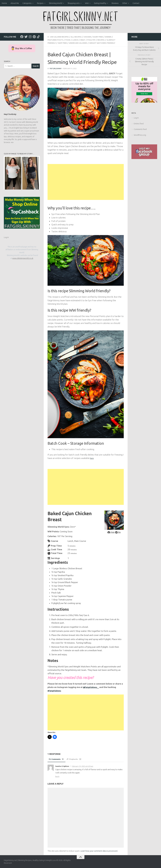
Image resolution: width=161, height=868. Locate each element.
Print (111, 532)
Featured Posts (56, 40)
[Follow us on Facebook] (22, 37)
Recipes (40, 3)
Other (125, 3)
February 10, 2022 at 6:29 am (82, 766)
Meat (85, 40)
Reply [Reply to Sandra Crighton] (57, 776)
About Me (15, 3)
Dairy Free (103, 37)
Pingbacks (76, 759)
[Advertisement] (86, 182)
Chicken (91, 37)
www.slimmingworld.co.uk (23, 258)
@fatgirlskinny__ (92, 687)
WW (87, 3)
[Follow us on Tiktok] (38, 37)
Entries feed (139, 124)
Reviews (115, 3)
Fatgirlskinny (56, 68)
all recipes (79, 37)
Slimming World (56, 3)
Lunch (77, 40)
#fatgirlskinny (55, 690)
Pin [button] (118, 532)
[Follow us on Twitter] (26, 37)
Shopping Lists (74, 3)
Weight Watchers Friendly (107, 43)
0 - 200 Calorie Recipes (59, 37)
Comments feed (140, 129)
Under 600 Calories (81, 43)
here (92, 458)
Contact (136, 3)
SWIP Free (64, 43)
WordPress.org (140, 135)
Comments (57, 759)
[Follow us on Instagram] (30, 37)
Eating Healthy (100, 3)
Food (70, 40)
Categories (27, 3)
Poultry (95, 40)
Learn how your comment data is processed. (99, 851)
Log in (6, 237)
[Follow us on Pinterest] (34, 37)
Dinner (114, 37)
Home (4, 3)
